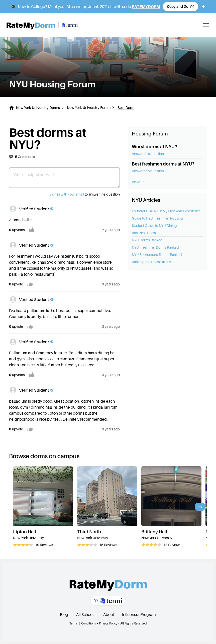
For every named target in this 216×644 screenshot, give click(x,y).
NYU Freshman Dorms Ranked (155, 247)
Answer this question (148, 154)
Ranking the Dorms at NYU (152, 262)
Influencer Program (139, 614)
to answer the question (85, 194)
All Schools (86, 614)
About (109, 614)
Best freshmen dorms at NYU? (163, 164)
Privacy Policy (108, 623)
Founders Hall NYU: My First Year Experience (166, 211)
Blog (64, 614)
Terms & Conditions (83, 623)
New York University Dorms (38, 108)
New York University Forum (89, 108)
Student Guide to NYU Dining (154, 225)
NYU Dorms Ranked (147, 240)
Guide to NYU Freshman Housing (157, 218)
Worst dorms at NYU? (154, 147)
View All (138, 182)
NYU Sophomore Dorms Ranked (157, 255)
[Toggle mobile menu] (206, 25)
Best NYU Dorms (145, 233)
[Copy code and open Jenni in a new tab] (181, 7)
